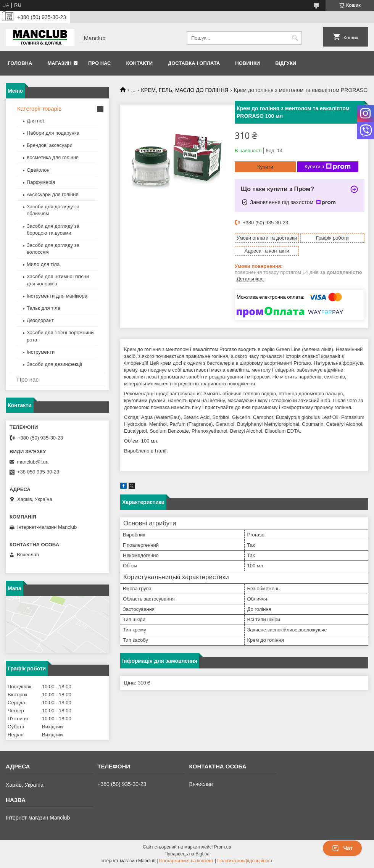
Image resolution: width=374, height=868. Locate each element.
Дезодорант (40, 320)
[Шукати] (295, 38)
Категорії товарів (39, 109)
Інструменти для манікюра (57, 296)
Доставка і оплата (194, 63)
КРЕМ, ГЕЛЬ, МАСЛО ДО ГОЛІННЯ (185, 90)
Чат (342, 848)
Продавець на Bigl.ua (187, 854)
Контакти (139, 63)
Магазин (59, 63)
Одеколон (38, 170)
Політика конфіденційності (245, 861)
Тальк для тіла (44, 308)
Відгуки (286, 63)
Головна (20, 63)
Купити (265, 167)
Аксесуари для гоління (53, 194)
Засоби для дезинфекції (55, 364)
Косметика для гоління (53, 157)
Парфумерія (41, 182)
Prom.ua (223, 847)
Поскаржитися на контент (186, 861)
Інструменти (41, 352)
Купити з (328, 167)
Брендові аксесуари (50, 145)
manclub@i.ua (33, 462)
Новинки (247, 63)
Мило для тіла (43, 264)
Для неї (35, 121)
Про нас (99, 63)
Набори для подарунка (53, 133)
